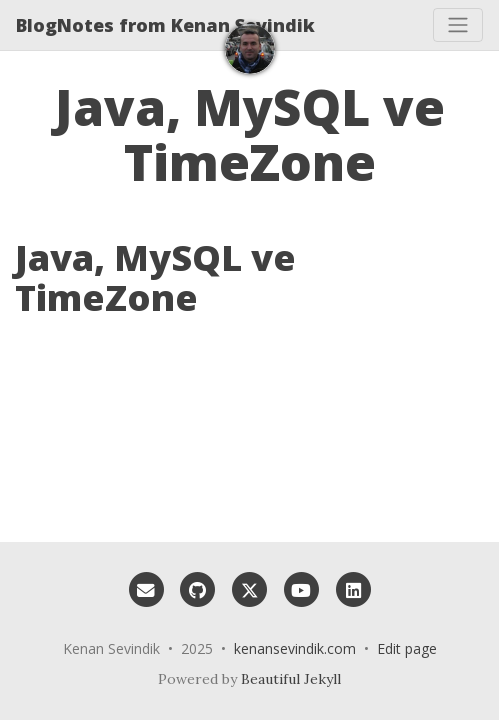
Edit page (407, 648)
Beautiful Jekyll (291, 679)
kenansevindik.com (295, 648)
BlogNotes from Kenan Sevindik (165, 25)
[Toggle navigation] (458, 25)
